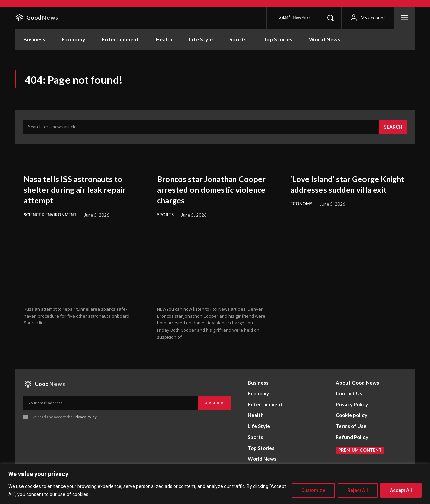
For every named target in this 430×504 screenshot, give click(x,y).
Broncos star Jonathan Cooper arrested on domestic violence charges (213, 192)
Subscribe (214, 406)
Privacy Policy (85, 420)
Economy (302, 218)
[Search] (392, 130)
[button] (330, 18)
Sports (166, 218)
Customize (313, 490)
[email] (111, 406)
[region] (215, 484)
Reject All (358, 490)
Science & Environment (52, 218)
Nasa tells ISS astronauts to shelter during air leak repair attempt (80, 192)
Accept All (401, 490)
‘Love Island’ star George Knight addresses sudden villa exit (343, 192)
